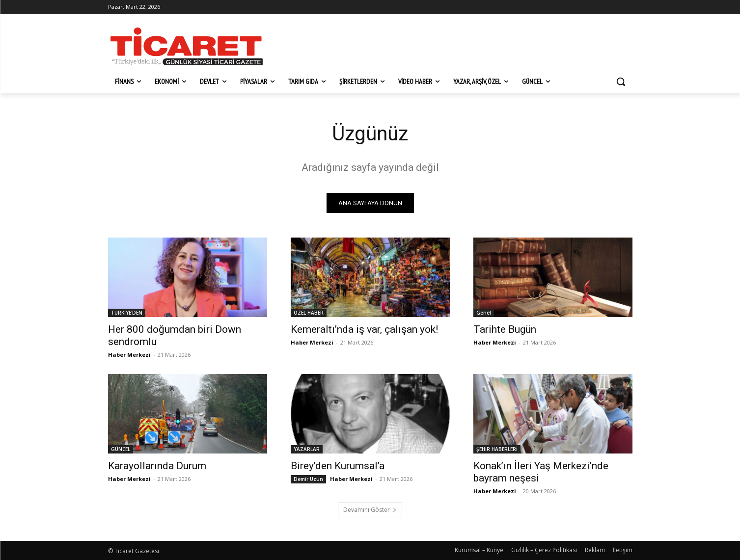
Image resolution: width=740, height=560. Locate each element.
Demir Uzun (308, 479)
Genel (484, 313)
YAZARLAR (307, 449)
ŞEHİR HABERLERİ (497, 449)
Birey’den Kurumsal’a (338, 466)
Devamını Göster (370, 510)
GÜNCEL (121, 449)
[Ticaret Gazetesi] (187, 46)
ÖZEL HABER (309, 313)
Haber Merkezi (129, 355)
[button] (621, 81)
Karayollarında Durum (157, 466)
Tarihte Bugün (505, 329)
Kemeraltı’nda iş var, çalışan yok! (364, 329)
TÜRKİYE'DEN (127, 313)
